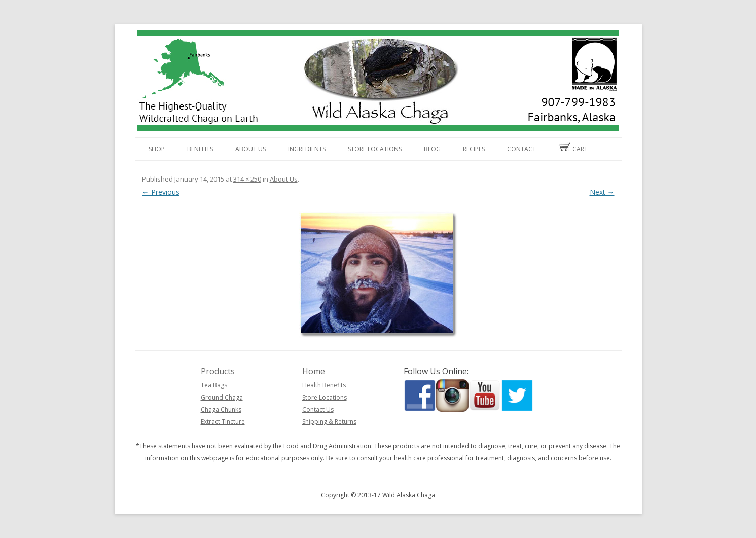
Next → (602, 192)
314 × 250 (247, 179)
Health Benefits (324, 385)
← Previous (161, 192)
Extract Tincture (223, 422)
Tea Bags (214, 385)
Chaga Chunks (221, 409)
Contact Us (318, 409)
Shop (157, 149)
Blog (432, 149)
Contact (521, 149)
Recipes (474, 149)
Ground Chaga (222, 397)
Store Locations (375, 149)
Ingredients (307, 149)
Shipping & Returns (329, 422)
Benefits (200, 149)
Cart (573, 148)
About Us (250, 149)
